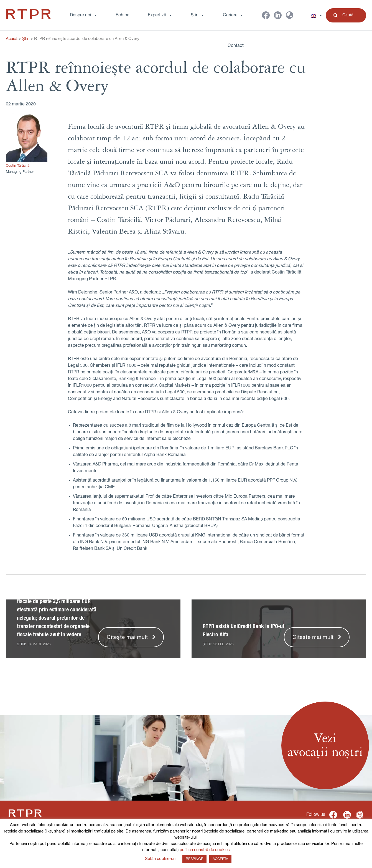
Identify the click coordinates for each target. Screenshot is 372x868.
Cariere (233, 15)
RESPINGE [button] (194, 859)
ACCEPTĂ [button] (220, 859)
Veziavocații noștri (325, 745)
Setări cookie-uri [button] (160, 859)
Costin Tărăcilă (18, 166)
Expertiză (160, 15)
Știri (198, 15)
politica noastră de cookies (205, 850)
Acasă (12, 39)
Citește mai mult (127, 637)
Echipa (123, 15)
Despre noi (84, 15)
